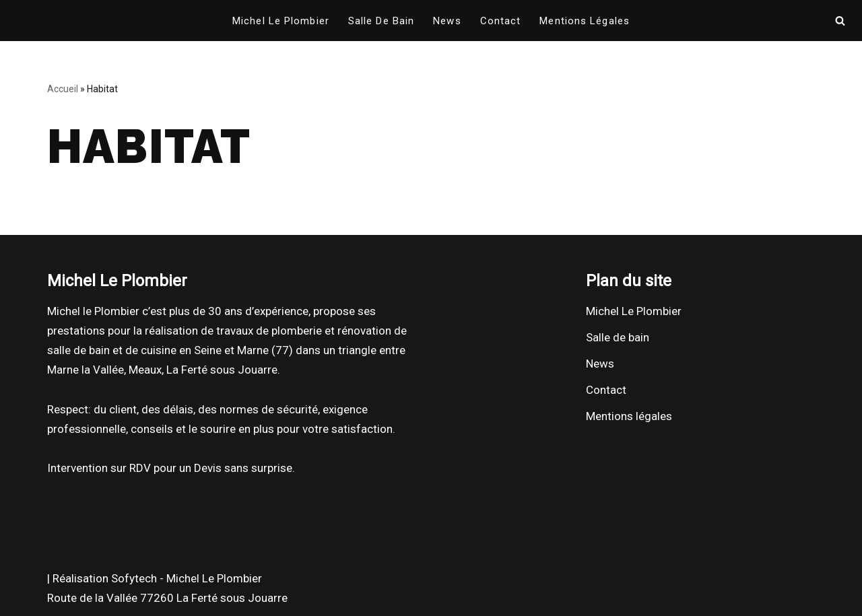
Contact (501, 21)
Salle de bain (381, 21)
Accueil (63, 89)
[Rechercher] (840, 21)
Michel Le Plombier (281, 21)
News (447, 21)
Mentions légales (585, 21)
